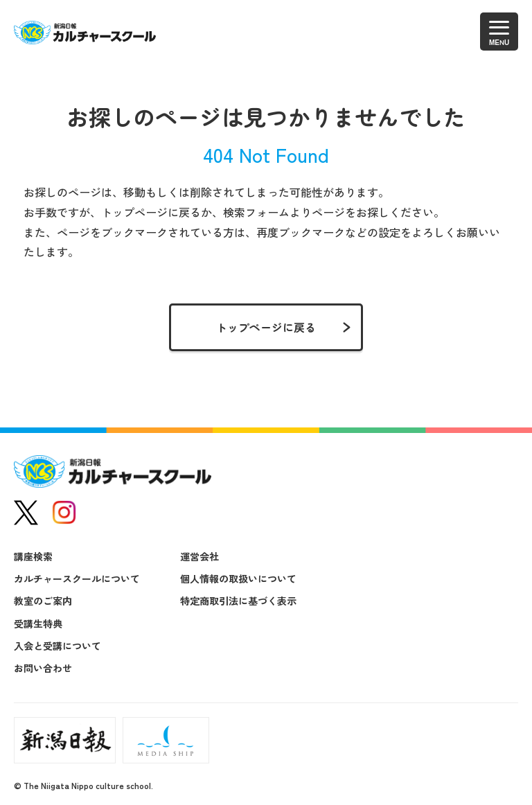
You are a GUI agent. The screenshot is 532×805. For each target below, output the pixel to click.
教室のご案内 (43, 601)
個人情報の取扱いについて (238, 578)
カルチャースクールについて (77, 578)
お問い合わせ (43, 668)
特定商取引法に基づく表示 (238, 601)
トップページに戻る (266, 327)
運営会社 (199, 556)
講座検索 (33, 556)
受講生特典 (38, 623)
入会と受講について (57, 646)
